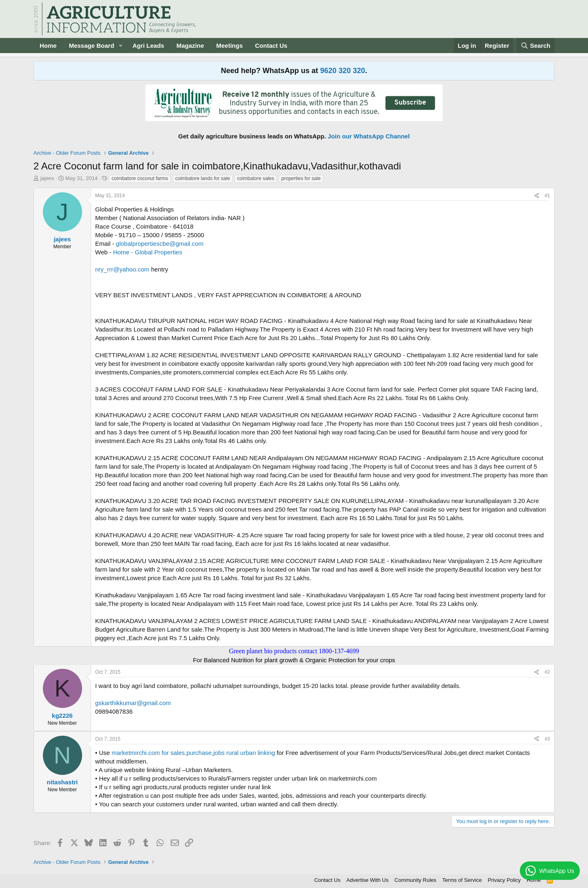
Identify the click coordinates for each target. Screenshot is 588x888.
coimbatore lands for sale (203, 178)
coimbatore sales (256, 178)
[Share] (537, 196)
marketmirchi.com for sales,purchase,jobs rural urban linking (193, 753)
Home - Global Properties (148, 252)
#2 (547, 672)
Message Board (92, 46)
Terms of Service (462, 880)
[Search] (536, 46)
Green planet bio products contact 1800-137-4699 (294, 651)
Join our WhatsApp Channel (369, 136)
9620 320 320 (343, 71)
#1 (547, 196)
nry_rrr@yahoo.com (122, 269)
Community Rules (415, 880)
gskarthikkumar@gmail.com (133, 703)
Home (48, 46)
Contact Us (271, 46)
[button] (120, 46)
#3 (547, 739)
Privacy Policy (504, 880)
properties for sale (301, 178)
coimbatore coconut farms (140, 178)
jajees (47, 178)
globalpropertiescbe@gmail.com (160, 244)
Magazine (190, 46)
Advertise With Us (367, 880)
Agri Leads (148, 46)
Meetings (229, 46)
